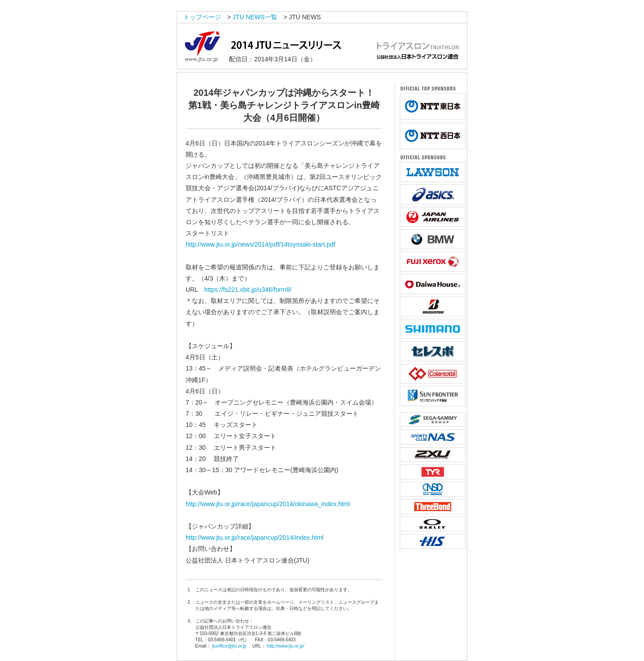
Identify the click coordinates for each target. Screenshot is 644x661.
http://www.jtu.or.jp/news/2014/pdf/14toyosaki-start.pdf (261, 244)
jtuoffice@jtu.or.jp (229, 646)
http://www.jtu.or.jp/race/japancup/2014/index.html (254, 537)
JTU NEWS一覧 (255, 17)
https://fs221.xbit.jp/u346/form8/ (248, 290)
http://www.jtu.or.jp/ (286, 646)
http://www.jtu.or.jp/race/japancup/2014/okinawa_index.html (268, 504)
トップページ (202, 17)
